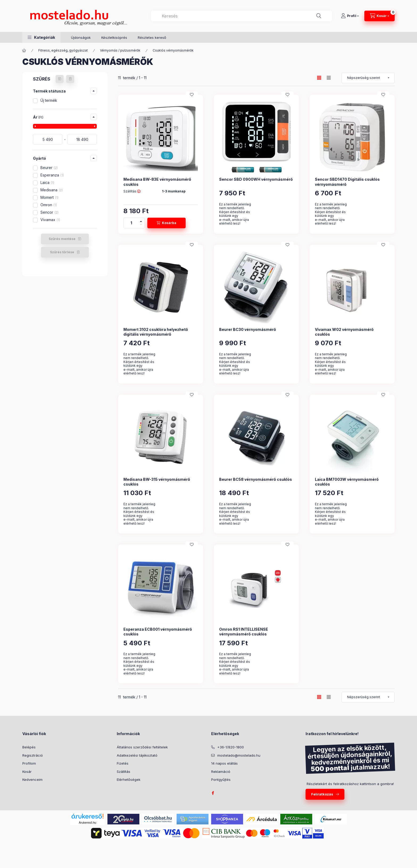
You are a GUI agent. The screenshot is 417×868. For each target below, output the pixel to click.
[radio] (329, 78)
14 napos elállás (224, 763)
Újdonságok (81, 37)
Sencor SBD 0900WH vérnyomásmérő (256, 179)
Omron (49, 205)
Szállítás (124, 772)
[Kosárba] (166, 223)
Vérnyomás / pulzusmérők (120, 50)
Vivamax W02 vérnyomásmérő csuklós (344, 332)
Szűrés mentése (62, 239)
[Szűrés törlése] (70, 79)
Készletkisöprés (114, 37)
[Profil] (350, 16)
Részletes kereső (152, 37)
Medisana (52, 190)
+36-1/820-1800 (231, 747)
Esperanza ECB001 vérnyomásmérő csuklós (158, 632)
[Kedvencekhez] (192, 95)
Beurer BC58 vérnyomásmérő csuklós (256, 479)
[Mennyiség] (131, 223)
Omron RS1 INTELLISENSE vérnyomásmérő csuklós (244, 632)
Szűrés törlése (62, 252)
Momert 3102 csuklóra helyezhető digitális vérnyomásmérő (156, 332)
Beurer (49, 168)
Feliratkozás (322, 794)
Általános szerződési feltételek (142, 747)
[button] (41, 37)
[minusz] (141, 226)
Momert (49, 197)
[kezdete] (48, 139)
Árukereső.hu (87, 823)
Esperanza (52, 175)
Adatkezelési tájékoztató (137, 755)
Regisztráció (33, 755)
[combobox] (241, 16)
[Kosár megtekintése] (380, 16)
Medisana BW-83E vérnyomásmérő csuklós (157, 182)
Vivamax (50, 220)
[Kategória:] (24, 50)
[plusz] (141, 220)
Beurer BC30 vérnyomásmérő (248, 329)
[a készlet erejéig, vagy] (82, 139)
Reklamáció (221, 772)
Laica (47, 182)
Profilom (29, 763)
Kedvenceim (32, 779)
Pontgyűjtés (221, 779)
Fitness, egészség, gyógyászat (63, 50)
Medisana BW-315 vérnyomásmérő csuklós (157, 482)
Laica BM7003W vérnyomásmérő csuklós (347, 482)
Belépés (29, 747)
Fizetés (123, 763)
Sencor (49, 212)
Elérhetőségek (129, 779)
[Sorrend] (368, 78)
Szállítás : (132, 191)
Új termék (49, 100)
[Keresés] (319, 16)
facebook (213, 793)
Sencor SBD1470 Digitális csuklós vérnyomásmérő (347, 182)
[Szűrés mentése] (60, 79)
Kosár (27, 772)
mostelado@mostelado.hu (239, 755)
